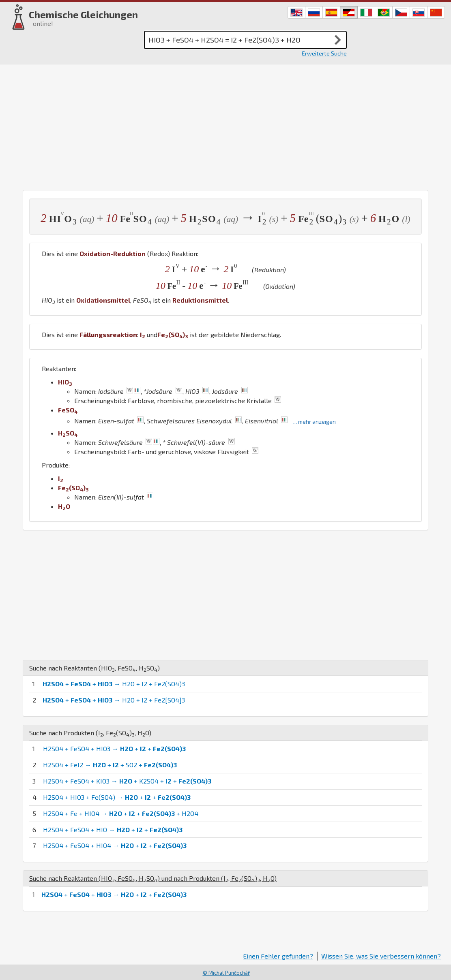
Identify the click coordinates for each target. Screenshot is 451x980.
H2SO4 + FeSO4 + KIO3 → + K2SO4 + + (127, 781)
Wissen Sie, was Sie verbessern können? (381, 956)
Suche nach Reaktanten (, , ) (94, 668)
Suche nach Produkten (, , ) (90, 733)
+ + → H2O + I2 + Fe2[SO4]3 (114, 700)
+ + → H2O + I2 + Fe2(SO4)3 (114, 684)
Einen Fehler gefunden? (278, 956)
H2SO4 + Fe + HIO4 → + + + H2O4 (121, 813)
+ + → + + (114, 894)
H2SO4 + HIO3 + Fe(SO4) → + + (117, 797)
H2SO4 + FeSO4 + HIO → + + (113, 829)
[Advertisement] (225, 125)
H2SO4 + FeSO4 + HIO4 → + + (115, 845)
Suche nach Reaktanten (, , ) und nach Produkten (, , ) (153, 878)
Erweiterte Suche (324, 53)
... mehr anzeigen (315, 422)
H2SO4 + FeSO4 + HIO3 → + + (114, 748)
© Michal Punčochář (226, 973)
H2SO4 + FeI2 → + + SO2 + (110, 765)
